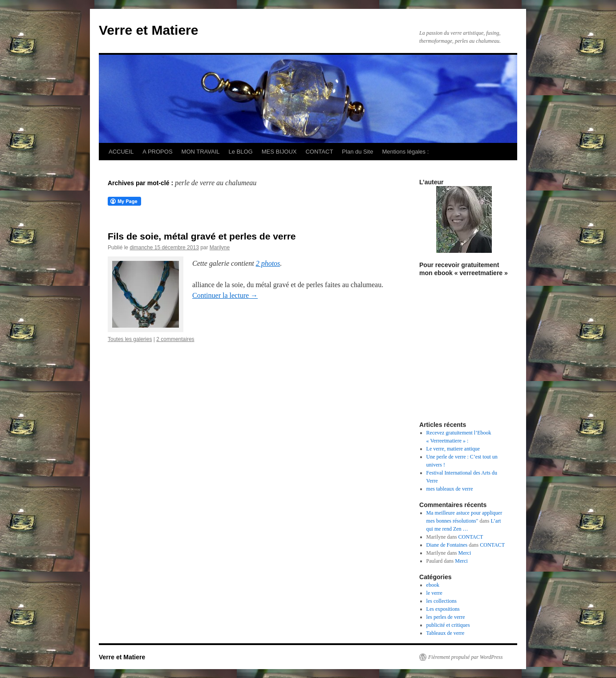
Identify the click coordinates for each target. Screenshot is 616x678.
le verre (434, 593)
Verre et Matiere (148, 30)
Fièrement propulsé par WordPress (465, 657)
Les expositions (443, 609)
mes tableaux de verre (450, 489)
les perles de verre (446, 617)
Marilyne (220, 248)
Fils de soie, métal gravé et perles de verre (202, 236)
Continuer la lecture (225, 295)
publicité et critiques (448, 625)
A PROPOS (157, 152)
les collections (442, 601)
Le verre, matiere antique (453, 449)
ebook (433, 585)
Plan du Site (357, 152)
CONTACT (319, 152)
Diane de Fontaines (447, 545)
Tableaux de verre (446, 633)
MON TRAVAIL (201, 152)
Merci (465, 553)
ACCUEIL (121, 152)
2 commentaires (175, 339)
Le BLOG (241, 152)
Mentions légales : (405, 152)
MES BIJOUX (279, 152)
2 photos (268, 263)
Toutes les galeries (130, 339)
